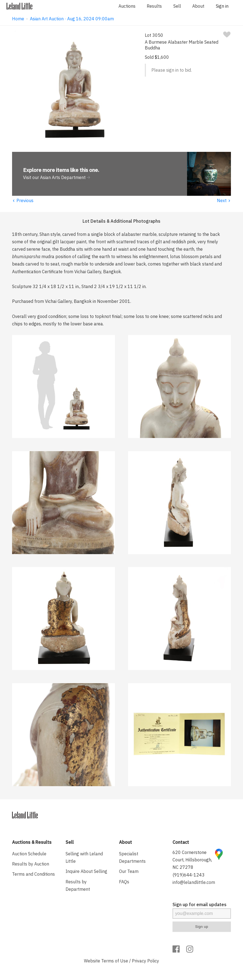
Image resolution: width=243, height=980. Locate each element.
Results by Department (78, 885)
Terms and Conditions (33, 874)
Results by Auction (31, 864)
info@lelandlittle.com (194, 882)
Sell (177, 6)
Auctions (127, 6)
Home (18, 19)
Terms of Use (115, 961)
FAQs (124, 882)
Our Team (129, 871)
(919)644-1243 (189, 875)
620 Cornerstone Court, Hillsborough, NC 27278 (192, 860)
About (198, 6)
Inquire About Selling (86, 871)
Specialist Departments (132, 857)
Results (154, 6)
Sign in (222, 6)
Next (224, 200)
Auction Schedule (29, 854)
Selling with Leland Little (84, 857)
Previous (23, 200)
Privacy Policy (145, 961)
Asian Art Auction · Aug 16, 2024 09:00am (72, 19)
